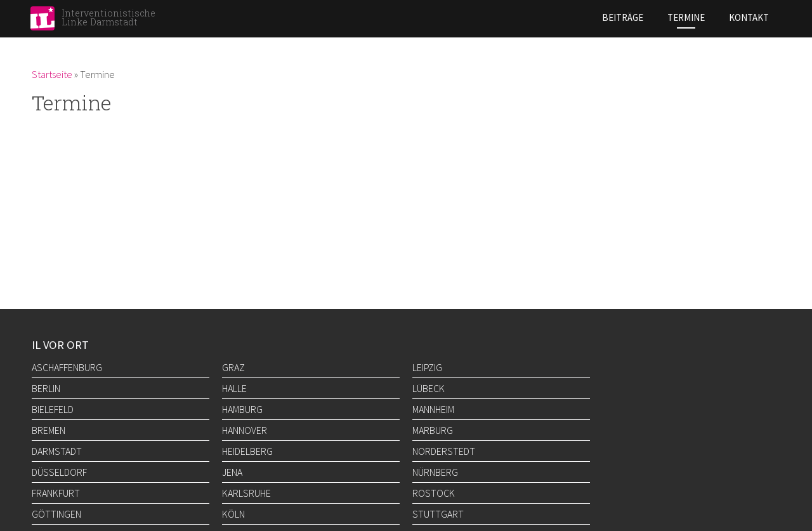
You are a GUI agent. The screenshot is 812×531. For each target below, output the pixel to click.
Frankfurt (56, 493)
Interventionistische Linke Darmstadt (108, 17)
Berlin (46, 388)
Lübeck (429, 388)
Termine (686, 17)
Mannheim (433, 409)
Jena (232, 472)
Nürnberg (435, 472)
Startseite (52, 74)
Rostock (434, 493)
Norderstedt (444, 451)
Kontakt (749, 17)
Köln (233, 514)
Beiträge (623, 17)
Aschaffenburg (67, 367)
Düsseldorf (59, 472)
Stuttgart (438, 514)
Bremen (49, 430)
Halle (234, 388)
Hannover (245, 430)
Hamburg (242, 409)
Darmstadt (57, 451)
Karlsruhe (246, 493)
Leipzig (427, 367)
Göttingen (56, 514)
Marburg (433, 430)
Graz (233, 367)
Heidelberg (247, 451)
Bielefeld (53, 409)
